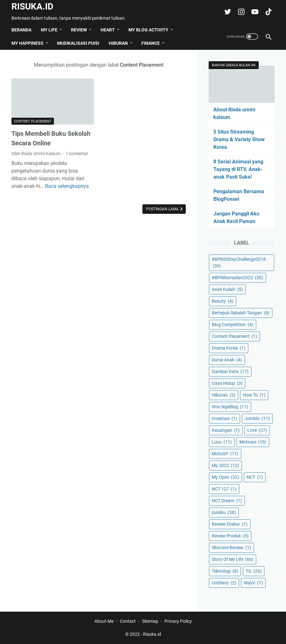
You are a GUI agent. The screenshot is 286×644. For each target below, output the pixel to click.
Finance (151, 43)
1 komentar (77, 154)
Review (79, 30)
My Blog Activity (148, 30)
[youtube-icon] (254, 12)
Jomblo (257, 418)
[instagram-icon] (240, 12)
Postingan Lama (163, 209)
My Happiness (27, 43)
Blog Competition (233, 325)
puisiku (224, 512)
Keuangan (226, 430)
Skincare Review (231, 548)
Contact (128, 621)
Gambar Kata (230, 371)
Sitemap (150, 621)
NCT (255, 477)
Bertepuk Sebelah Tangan (241, 313)
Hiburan (118, 43)
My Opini (225, 477)
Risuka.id (32, 7)
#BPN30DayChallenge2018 (239, 263)
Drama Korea (229, 348)
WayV (253, 583)
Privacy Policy (178, 621)
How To (254, 395)
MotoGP (225, 454)
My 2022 (225, 465)
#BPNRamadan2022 (237, 278)
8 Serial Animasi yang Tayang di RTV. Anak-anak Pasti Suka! (238, 169)
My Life (49, 30)
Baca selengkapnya (67, 186)
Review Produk (230, 536)
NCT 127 (224, 489)
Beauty (223, 301)
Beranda (21, 30)
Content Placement (33, 121)
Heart (108, 30)
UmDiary (224, 583)
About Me (104, 621)
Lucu (222, 442)
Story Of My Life (233, 559)
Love (257, 430)
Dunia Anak (227, 360)
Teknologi (225, 571)
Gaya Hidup (227, 383)
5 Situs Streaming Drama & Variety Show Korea (239, 139)
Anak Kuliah (227, 289)
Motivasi (253, 442)
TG (254, 571)
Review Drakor (230, 524)
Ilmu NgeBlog (230, 407)
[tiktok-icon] (268, 12)
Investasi (224, 418)
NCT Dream (227, 501)
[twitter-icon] (227, 12)
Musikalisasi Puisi (78, 43)
